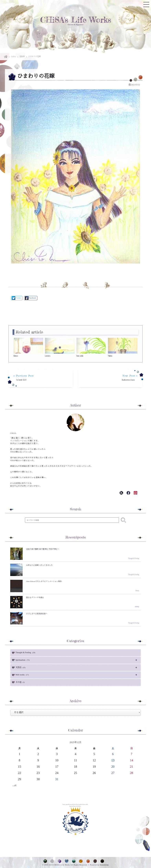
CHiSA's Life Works (75, 20)
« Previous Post (39, 378)
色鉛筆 (21, 57)
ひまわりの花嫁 (33, 57)
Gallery (13, 57)
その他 (21, 681)
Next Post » (112, 378)
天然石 (21, 667)
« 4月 (15, 785)
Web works (23, 674)
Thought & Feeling (26, 652)
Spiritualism (23, 660)
